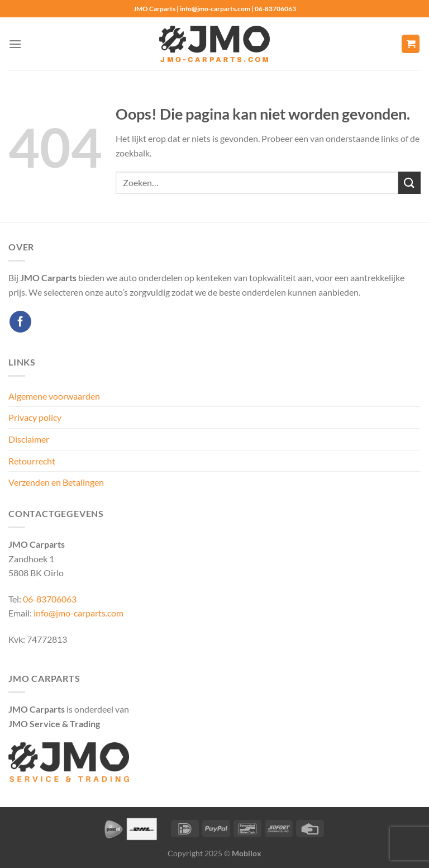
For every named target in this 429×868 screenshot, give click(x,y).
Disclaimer (29, 439)
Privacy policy (35, 417)
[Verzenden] (409, 182)
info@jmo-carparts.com (78, 613)
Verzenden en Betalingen (56, 482)
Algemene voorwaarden (54, 396)
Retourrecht (32, 461)
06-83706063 (50, 599)
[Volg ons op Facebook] (20, 322)
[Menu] (15, 44)
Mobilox (247, 853)
